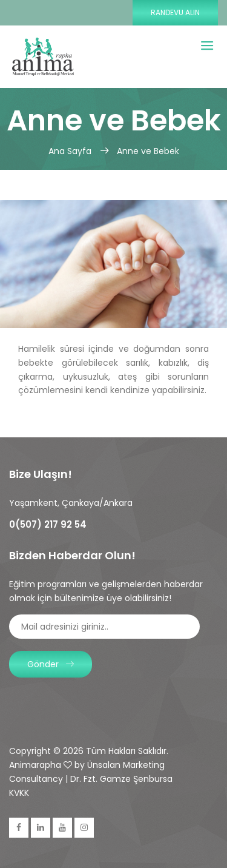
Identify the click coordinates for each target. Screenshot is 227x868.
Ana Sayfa (71, 151)
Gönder (51, 664)
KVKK (19, 793)
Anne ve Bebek (148, 151)
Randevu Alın (175, 12)
